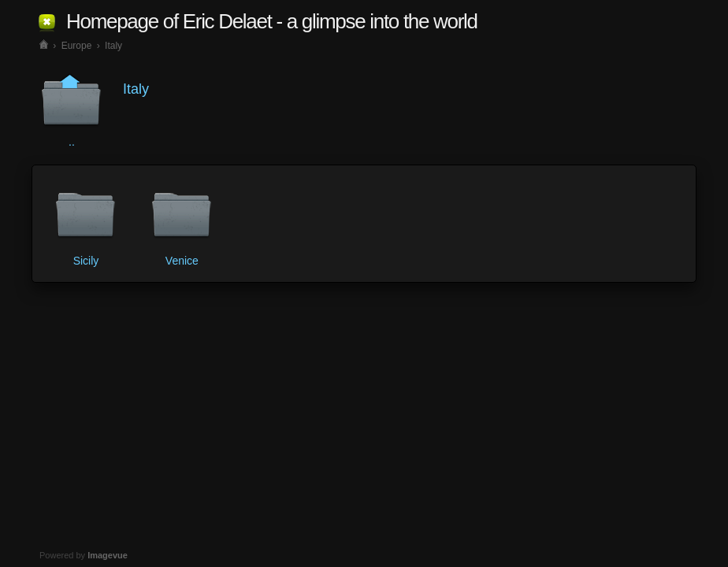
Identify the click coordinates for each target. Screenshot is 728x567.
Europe (77, 46)
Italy (113, 46)
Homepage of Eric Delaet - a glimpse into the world (272, 21)
